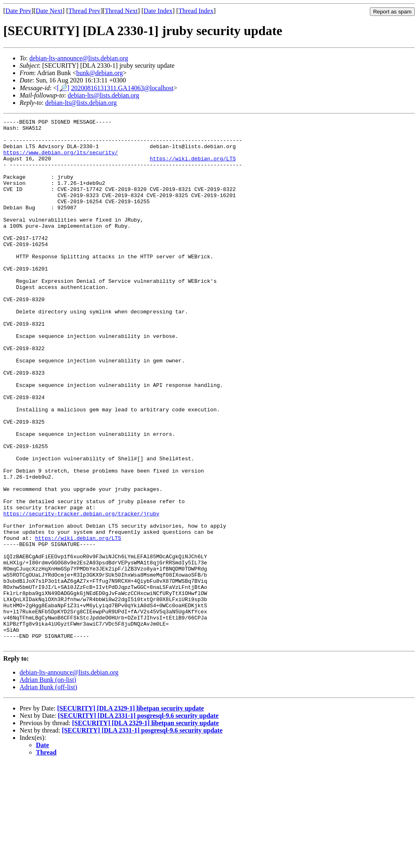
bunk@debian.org (100, 73)
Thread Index (196, 11)
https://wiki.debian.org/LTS (193, 167)
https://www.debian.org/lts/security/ (61, 160)
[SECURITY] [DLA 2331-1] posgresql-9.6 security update (138, 821)
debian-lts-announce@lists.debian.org (79, 58)
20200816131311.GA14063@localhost (122, 88)
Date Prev (18, 11)
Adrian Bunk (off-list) (48, 792)
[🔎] (63, 88)
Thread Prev (84, 11)
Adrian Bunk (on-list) (48, 785)
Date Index (158, 11)
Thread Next (121, 11)
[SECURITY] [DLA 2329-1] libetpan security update (131, 814)
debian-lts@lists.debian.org (103, 95)
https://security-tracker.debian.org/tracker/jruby (81, 593)
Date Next (49, 11)
